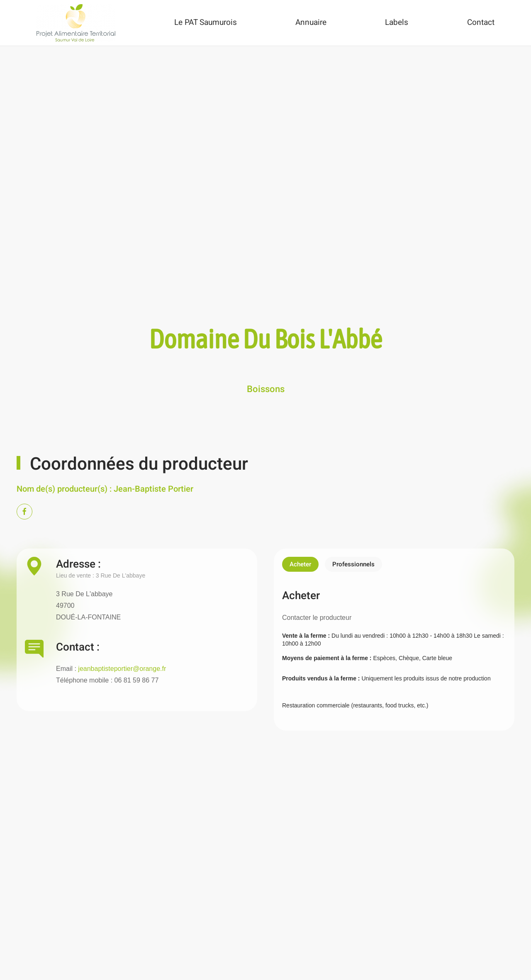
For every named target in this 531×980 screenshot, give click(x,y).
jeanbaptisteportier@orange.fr (122, 669)
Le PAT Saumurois (206, 22)
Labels (397, 22)
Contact (481, 22)
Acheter (300, 564)
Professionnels (353, 564)
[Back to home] (76, 23)
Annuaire (311, 22)
